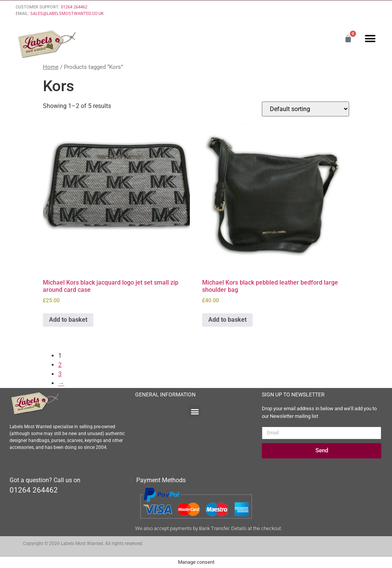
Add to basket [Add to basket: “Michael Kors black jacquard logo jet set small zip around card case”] (68, 320)
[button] (370, 38)
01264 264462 (74, 7)
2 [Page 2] (60, 365)
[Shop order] (305, 109)
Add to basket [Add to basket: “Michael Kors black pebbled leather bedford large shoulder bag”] (227, 320)
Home (51, 67)
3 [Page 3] (60, 374)
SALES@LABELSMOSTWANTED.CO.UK (67, 14)
